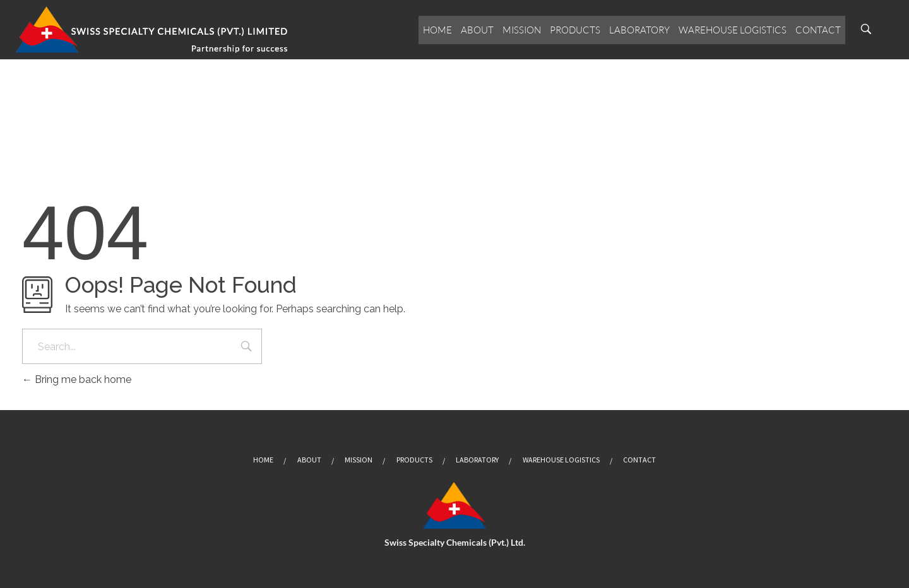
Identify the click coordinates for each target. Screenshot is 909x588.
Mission (522, 30)
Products (575, 30)
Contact (818, 30)
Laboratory (639, 30)
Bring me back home (77, 379)
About (477, 30)
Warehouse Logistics (733, 30)
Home (437, 30)
